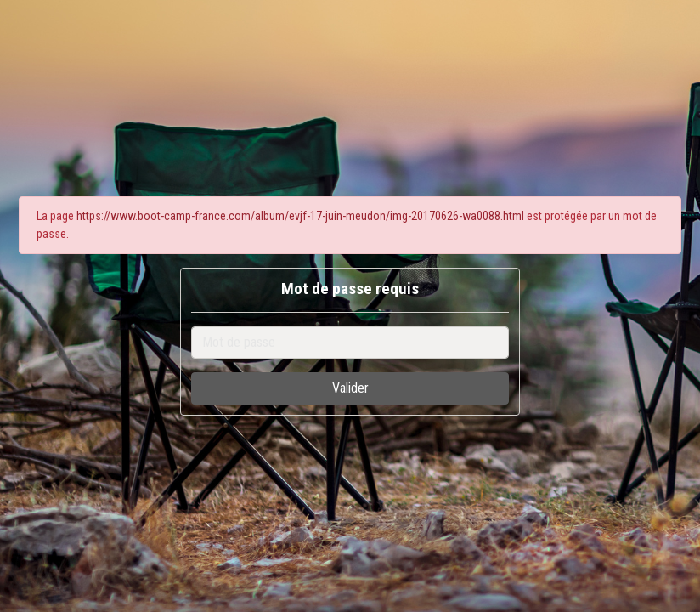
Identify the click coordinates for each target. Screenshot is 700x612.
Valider (350, 388)
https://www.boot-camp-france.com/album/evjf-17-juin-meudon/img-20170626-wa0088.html (300, 216)
